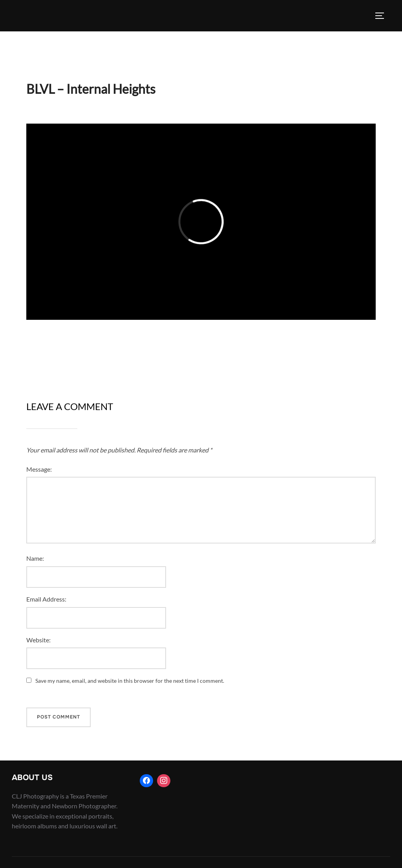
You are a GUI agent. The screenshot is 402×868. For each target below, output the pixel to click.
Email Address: (46, 599)
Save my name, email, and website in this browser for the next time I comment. (130, 681)
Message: (39, 469)
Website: (38, 640)
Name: (35, 558)
